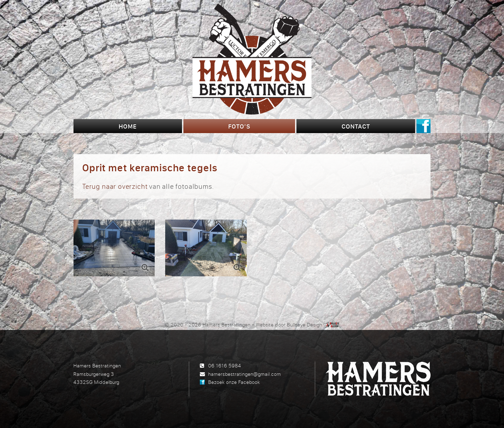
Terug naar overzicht (115, 186)
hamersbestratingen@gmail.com (244, 374)
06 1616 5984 (225, 365)
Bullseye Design (305, 325)
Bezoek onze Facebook (234, 382)
